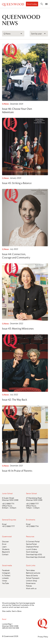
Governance (31, 583)
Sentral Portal (31, 544)
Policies (29, 586)
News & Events (32, 575)
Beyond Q (6, 552)
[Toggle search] (42, 4)
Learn (4, 547)
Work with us (31, 588)
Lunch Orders (32, 549)
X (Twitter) (6, 575)
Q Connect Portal (33, 541)
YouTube (5, 583)
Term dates (30, 570)
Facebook (6, 570)
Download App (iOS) (34, 554)
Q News (5, 104)
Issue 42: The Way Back (15, 399)
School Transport (33, 578)
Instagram (6, 573)
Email (4, 524)
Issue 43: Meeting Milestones (18, 328)
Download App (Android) (36, 557)
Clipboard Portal (32, 547)
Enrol (4, 544)
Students (6, 549)
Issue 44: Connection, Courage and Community (16, 255)
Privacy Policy (43, 637)
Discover (5, 541)
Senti (14, 611)
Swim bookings (32, 552)
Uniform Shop (32, 581)
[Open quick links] (46, 480)
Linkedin (5, 578)
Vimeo (5, 581)
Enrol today (32, 4)
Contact (5, 554)
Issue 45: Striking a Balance (17, 183)
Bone (19, 611)
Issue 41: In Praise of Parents (17, 470)
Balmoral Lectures (33, 573)
